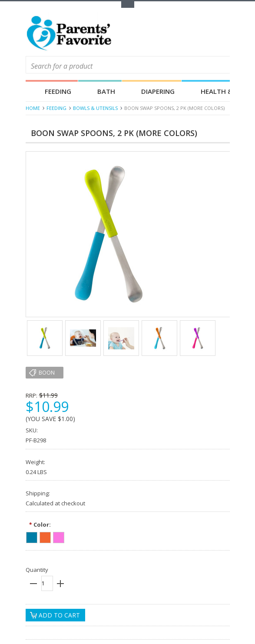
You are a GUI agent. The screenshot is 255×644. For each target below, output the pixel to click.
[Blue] (32, 536)
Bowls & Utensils (95, 108)
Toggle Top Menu (128, 5)
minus (33, 584)
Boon (47, 373)
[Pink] (59, 536)
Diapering (158, 91)
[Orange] (45, 536)
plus (60, 584)
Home (33, 108)
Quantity (37, 570)
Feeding (58, 91)
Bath (106, 91)
